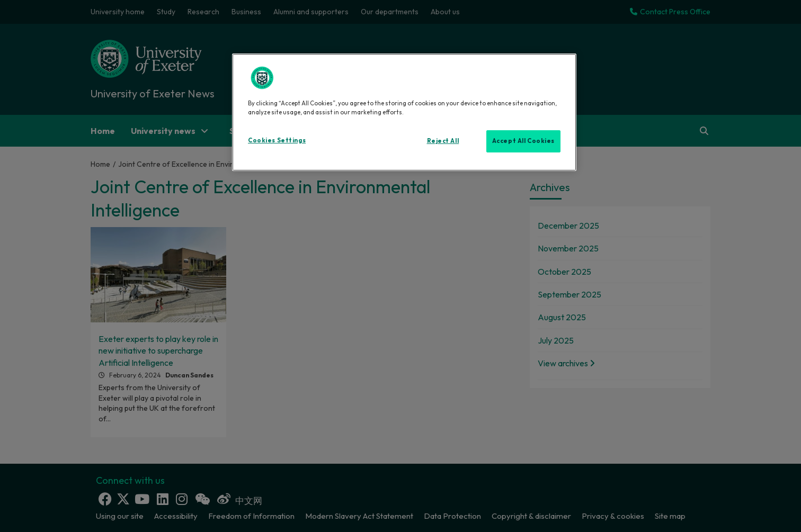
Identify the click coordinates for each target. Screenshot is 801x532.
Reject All (443, 141)
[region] (404, 112)
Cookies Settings (277, 140)
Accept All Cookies (523, 141)
